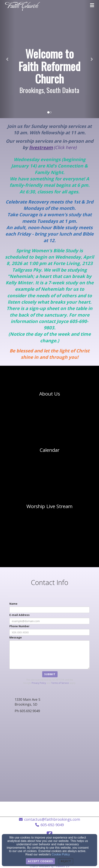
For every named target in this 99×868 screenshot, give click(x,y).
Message (16, 637)
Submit (50, 674)
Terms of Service (60, 683)
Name (13, 604)
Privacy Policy (39, 683)
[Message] (49, 655)
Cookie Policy (61, 854)
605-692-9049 (52, 825)
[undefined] (49, 394)
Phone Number (19, 626)
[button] (7, 59)
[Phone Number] (49, 632)
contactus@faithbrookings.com (52, 819)
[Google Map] (49, 758)
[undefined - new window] (49, 506)
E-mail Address (19, 615)
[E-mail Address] (49, 621)
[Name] (49, 610)
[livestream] (41, 148)
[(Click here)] (65, 148)
